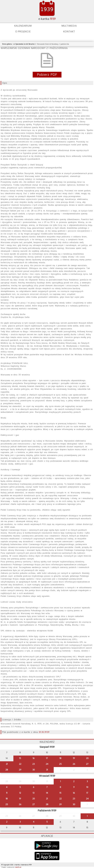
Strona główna (7, 44)
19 (74, 758)
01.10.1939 (44, 732)
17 (47, 758)
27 (87, 764)
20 (87, 758)
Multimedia (69, 26)
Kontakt (69, 31)
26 (74, 764)
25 (60, 764)
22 (20, 764)
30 (34, 770)
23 (34, 764)
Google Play (47, 845)
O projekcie (23, 31)
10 (87, 787)
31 (47, 770)
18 (60, 758)
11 (7, 793)
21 (7, 764)
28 (7, 770)
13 (34, 793)
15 (20, 758)
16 (34, 758)
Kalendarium (23, 26)
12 (20, 793)
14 (47, 793)
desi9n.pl (18, 867)
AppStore (47, 856)
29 (20, 770)
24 (47, 764)
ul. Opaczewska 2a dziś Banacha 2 (24, 44)
